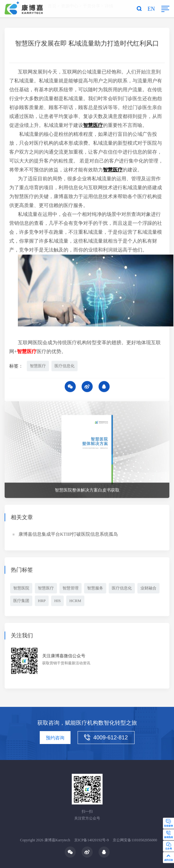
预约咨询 (55, 738)
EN (151, 9)
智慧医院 (21, 589)
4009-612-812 (106, 738)
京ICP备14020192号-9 (92, 840)
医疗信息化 (65, 367)
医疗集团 (21, 601)
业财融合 (148, 589)
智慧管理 (71, 589)
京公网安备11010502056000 (135, 840)
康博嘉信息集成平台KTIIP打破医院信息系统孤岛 (68, 535)
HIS (57, 601)
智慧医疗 (38, 367)
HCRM (75, 601)
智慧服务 (95, 589)
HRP (42, 601)
